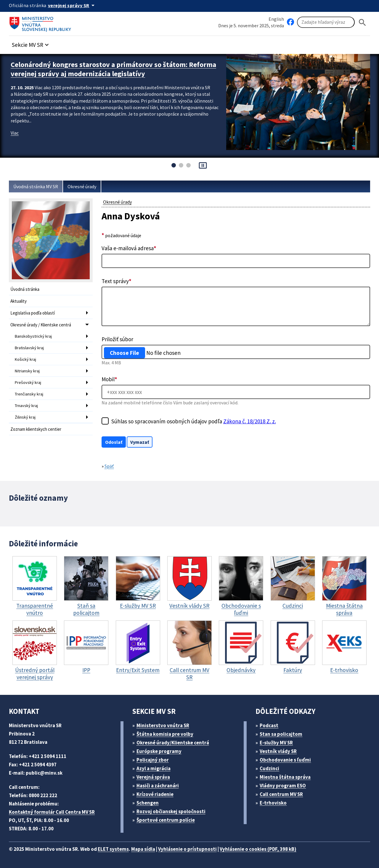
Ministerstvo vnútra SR (163, 725)
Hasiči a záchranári (158, 786)
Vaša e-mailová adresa (129, 248)
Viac (15, 133)
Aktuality (19, 301)
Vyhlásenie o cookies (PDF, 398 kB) (258, 849)
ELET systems (113, 849)
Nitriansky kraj (27, 371)
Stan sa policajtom (281, 734)
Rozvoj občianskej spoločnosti (171, 811)
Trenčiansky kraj (29, 394)
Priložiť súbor (117, 339)
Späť (109, 466)
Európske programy (159, 751)
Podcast (269, 725)
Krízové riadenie (155, 794)
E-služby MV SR (276, 743)
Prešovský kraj (28, 382)
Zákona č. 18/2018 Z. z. (250, 421)
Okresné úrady (82, 186)
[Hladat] (362, 22)
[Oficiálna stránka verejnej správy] (72, 5)
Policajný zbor (153, 760)
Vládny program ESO (283, 786)
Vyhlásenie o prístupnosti (187, 849)
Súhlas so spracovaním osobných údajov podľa (194, 421)
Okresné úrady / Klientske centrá (41, 325)
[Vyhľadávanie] (326, 22)
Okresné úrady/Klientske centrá (173, 743)
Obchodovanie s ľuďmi (285, 760)
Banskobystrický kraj (33, 336)
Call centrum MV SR (281, 794)
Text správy (117, 281)
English (276, 19)
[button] (31, 43)
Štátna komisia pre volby (165, 734)
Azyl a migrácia (154, 768)
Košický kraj (25, 359)
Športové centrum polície (166, 820)
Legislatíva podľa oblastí (33, 313)
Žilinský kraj (25, 417)
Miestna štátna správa (285, 777)
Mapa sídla (143, 849)
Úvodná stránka (25, 289)
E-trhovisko (273, 803)
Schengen (148, 803)
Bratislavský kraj (29, 348)
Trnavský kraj (26, 406)
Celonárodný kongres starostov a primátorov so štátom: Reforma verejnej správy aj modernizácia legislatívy (113, 69)
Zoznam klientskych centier (36, 429)
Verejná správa (153, 777)
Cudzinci (269, 768)
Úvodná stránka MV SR (36, 186)
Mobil (109, 379)
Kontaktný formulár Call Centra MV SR (52, 812)
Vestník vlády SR (278, 751)
